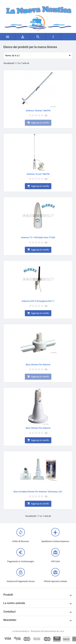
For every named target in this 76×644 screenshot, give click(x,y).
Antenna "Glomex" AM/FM (38, 111)
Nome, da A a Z (39, 55)
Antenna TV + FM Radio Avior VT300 (38, 237)
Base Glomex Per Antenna (38, 365)
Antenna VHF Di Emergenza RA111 (38, 301)
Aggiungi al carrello (38, 123)
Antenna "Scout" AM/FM (38, 174)
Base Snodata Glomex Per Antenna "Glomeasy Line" (38, 492)
